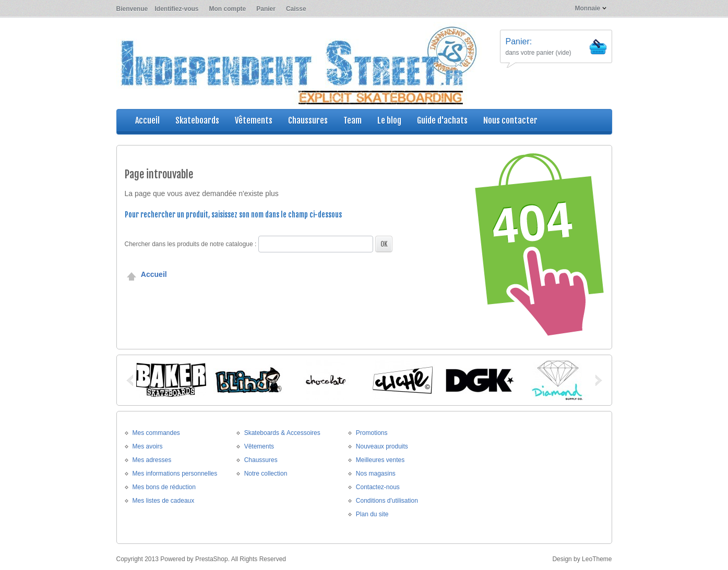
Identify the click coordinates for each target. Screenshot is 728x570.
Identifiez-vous (177, 9)
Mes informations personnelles (175, 474)
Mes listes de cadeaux (164, 501)
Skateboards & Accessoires (282, 433)
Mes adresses (152, 460)
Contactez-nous (378, 487)
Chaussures (261, 460)
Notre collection (266, 474)
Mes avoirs (148, 446)
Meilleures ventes (380, 460)
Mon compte (228, 9)
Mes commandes (156, 433)
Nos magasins (376, 474)
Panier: (519, 41)
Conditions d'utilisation (387, 501)
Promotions (372, 433)
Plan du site (372, 514)
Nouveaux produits (382, 446)
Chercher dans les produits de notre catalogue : (191, 244)
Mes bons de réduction (164, 487)
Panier (266, 9)
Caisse (296, 9)
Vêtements (259, 446)
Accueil (146, 274)
